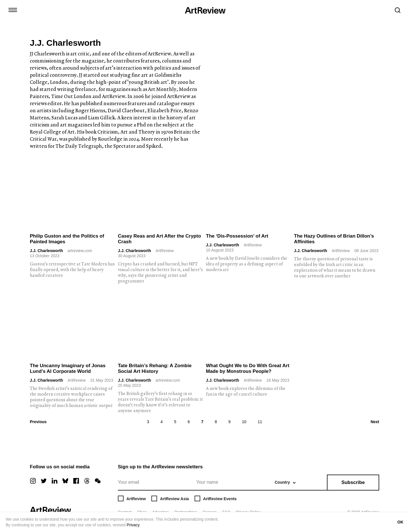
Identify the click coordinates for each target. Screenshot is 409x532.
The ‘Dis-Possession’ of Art (237, 236)
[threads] (87, 481)
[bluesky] (65, 481)
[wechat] (98, 481)
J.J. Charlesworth (46, 251)
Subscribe (353, 482)
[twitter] (44, 481)
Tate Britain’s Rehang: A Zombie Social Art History (155, 368)
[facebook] (76, 481)
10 (244, 422)
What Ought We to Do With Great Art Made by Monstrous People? (248, 368)
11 (260, 422)
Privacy (133, 525)
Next (375, 422)
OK (400, 522)
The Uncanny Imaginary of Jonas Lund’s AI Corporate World (68, 368)
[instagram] (33, 481)
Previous (38, 422)
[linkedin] (55, 481)
